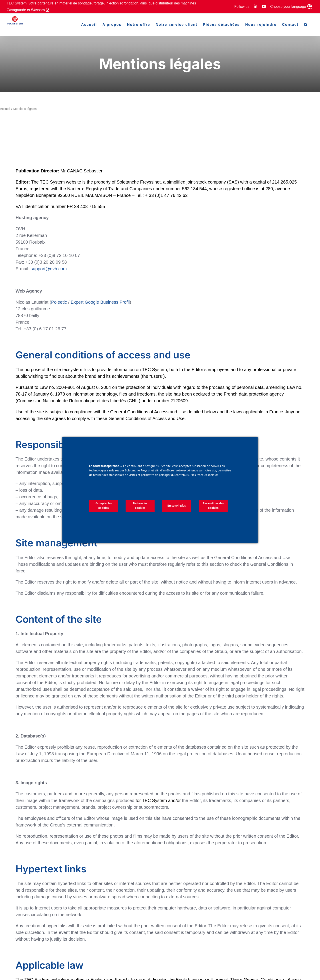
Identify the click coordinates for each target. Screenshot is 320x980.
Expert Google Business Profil (100, 302)
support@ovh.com (49, 269)
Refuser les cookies (140, 506)
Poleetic (59, 302)
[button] (306, 25)
